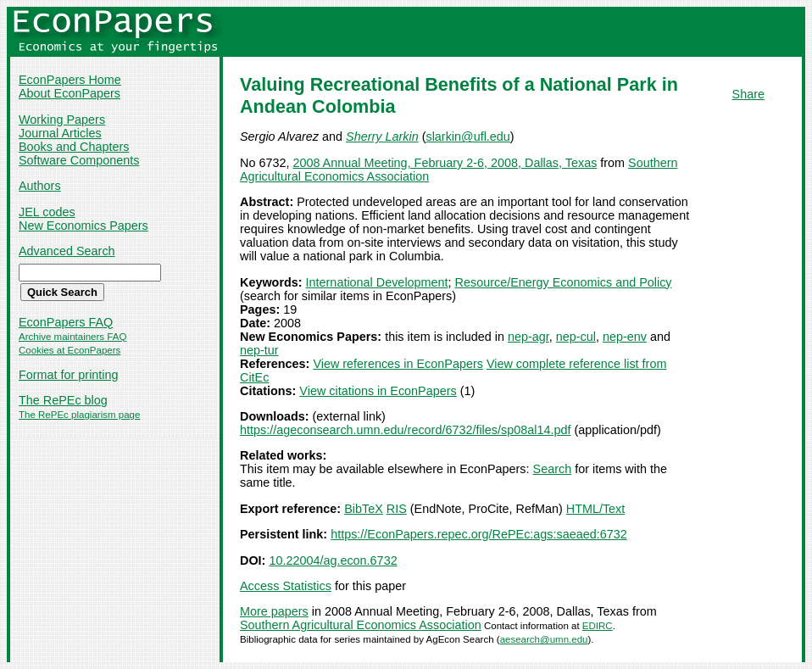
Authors (40, 186)
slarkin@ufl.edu (467, 137)
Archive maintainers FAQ (72, 337)
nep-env (625, 337)
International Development (377, 282)
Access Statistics (286, 586)
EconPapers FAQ (66, 322)
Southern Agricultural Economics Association (361, 625)
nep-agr (528, 337)
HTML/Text (596, 509)
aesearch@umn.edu (544, 639)
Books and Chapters (74, 147)
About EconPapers (70, 93)
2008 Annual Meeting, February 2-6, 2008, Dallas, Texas (445, 163)
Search (553, 469)
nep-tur (259, 350)
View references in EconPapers (398, 364)
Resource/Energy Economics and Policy (564, 282)
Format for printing (69, 375)
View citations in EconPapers (378, 391)
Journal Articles (60, 133)
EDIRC (598, 626)
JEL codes (47, 212)
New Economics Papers (83, 226)
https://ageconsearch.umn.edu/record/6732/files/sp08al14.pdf (405, 430)
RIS (397, 509)
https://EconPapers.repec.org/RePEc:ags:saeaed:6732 (479, 534)
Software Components (79, 160)
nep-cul (576, 337)
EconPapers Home (70, 80)
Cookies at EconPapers (70, 350)
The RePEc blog (63, 400)
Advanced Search (67, 251)
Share (748, 94)
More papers (274, 611)
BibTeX (364, 509)
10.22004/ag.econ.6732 (333, 560)
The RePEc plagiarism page (79, 415)
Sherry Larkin (382, 137)
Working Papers (62, 120)
